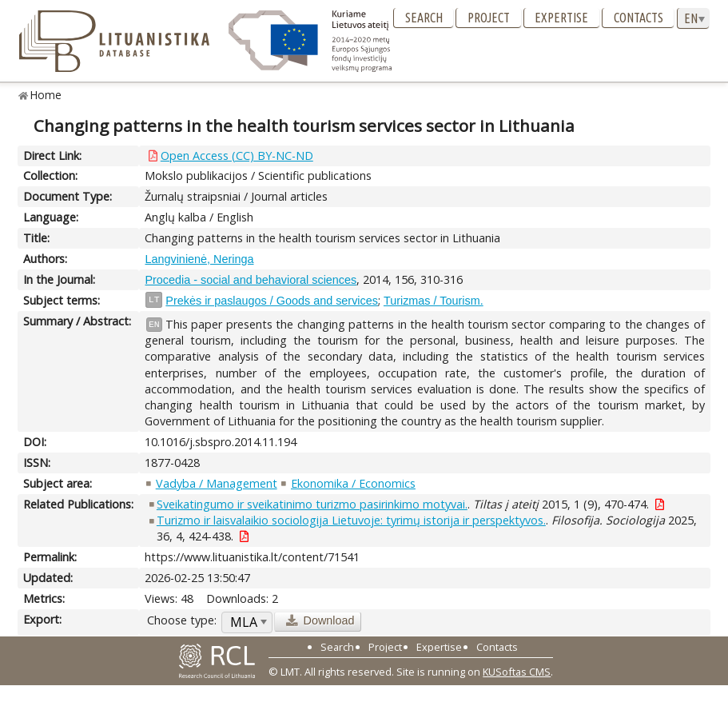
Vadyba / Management (217, 483)
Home (46, 95)
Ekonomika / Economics (353, 483)
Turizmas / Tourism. (434, 301)
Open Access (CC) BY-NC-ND (237, 156)
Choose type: (182, 620)
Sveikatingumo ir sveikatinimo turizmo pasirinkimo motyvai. (312, 504)
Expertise (561, 18)
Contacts (638, 18)
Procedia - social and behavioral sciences (251, 280)
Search (424, 18)
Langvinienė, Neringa (199, 259)
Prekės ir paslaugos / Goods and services (272, 301)
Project (489, 18)
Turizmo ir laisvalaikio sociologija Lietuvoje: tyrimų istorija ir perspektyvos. (351, 520)
